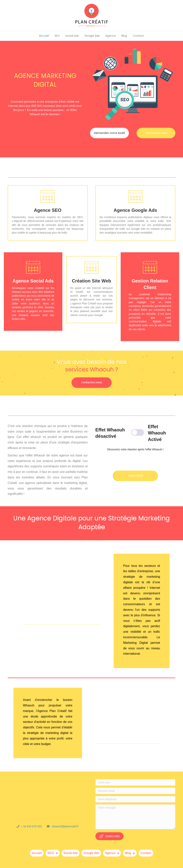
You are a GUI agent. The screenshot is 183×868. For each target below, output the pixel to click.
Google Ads (92, 36)
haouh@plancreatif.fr (66, 826)
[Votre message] (135, 817)
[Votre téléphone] (135, 799)
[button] (109, 133)
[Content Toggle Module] (135, 433)
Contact (138, 36)
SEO (57, 36)
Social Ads (72, 36)
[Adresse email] (135, 791)
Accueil (44, 36)
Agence (111, 36)
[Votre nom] (135, 782)
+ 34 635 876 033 (33, 826)
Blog (124, 36)
